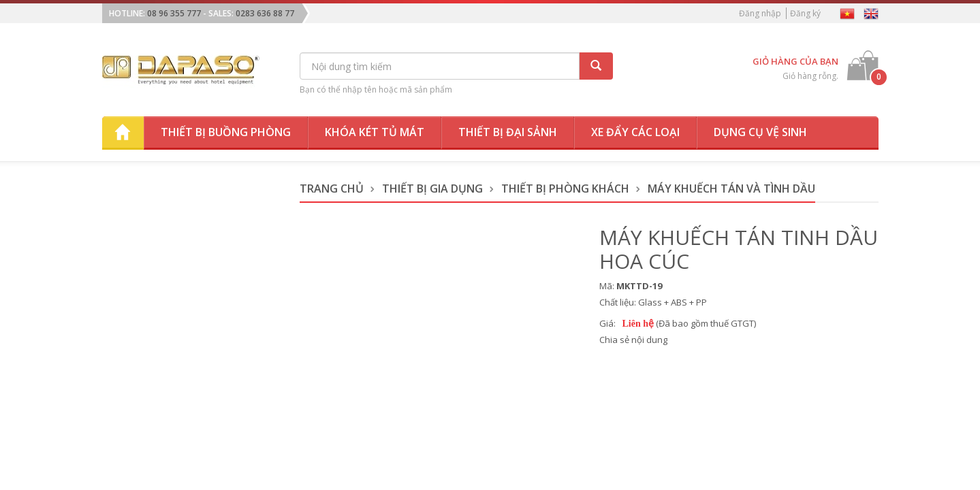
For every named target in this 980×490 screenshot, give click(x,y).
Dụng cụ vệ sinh (760, 132)
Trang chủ (332, 189)
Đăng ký (805, 13)
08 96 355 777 (174, 13)
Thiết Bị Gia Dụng (432, 189)
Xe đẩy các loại (635, 132)
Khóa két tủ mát (375, 132)
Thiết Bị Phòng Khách (565, 189)
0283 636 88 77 (265, 13)
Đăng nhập (760, 13)
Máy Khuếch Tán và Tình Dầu (731, 189)
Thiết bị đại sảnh (508, 132)
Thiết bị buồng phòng (226, 132)
